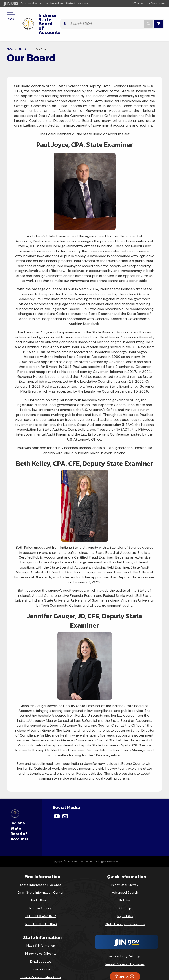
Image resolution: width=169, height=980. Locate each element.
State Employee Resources (125, 908)
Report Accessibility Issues (125, 948)
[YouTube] (57, 800)
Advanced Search (125, 877)
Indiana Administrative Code (41, 961)
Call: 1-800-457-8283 (41, 900)
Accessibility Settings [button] (125, 940)
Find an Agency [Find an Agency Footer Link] (41, 892)
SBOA (10, 33)
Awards (41, 969)
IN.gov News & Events (41, 937)
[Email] (65, 800)
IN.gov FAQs (125, 900)
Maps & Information (41, 930)
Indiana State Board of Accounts (74, 16)
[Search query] (137, 16)
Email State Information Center (41, 877)
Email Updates (41, 945)
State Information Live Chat (41, 869)
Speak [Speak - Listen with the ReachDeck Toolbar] (124, 960)
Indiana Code (41, 953)
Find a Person (41, 884)
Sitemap (125, 892)
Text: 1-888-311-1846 (41, 908)
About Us (24, 33)
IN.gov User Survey (125, 869)
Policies (125, 884)
